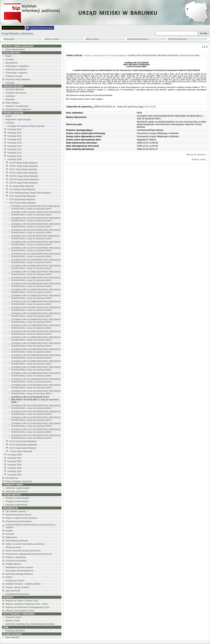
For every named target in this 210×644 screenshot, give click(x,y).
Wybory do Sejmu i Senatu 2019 (22, 601)
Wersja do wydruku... (197, 154)
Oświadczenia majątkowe (18, 109)
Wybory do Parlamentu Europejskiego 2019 (27, 607)
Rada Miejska (12, 103)
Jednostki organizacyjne (18, 488)
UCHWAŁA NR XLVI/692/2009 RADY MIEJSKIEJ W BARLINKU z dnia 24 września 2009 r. (36, 339)
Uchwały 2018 (15, 129)
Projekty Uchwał (14, 76)
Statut (8, 116)
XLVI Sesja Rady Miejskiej (22, 203)
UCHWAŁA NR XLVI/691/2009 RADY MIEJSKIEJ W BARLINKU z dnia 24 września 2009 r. (36, 333)
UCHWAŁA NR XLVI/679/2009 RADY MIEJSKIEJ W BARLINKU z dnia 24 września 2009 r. (36, 261)
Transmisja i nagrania (16, 73)
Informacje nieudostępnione (19, 571)
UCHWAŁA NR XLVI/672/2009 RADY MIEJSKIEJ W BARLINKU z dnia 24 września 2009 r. (36, 219)
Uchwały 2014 (15, 143)
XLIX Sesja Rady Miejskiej (23, 448)
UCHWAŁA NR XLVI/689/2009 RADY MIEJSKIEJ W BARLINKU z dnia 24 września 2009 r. (36, 321)
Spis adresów (12, 637)
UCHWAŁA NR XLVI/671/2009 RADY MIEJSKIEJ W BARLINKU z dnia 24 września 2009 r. (36, 213)
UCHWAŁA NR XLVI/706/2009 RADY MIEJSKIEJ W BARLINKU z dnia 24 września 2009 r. (36, 425)
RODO (9, 577)
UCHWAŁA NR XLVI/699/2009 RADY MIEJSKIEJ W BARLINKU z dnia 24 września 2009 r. (36, 380)
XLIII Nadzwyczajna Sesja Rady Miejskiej (30, 193)
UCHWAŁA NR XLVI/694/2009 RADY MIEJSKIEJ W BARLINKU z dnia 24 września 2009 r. (36, 351)
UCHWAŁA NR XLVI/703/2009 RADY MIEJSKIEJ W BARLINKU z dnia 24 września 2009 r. (36, 407)
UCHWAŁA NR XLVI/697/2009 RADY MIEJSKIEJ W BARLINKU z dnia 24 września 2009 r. (36, 368)
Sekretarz (10, 96)
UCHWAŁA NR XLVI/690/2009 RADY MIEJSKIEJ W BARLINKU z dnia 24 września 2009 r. (36, 327)
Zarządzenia (12, 478)
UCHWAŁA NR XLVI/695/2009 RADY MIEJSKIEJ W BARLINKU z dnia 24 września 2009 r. (36, 356)
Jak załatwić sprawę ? (16, 511)
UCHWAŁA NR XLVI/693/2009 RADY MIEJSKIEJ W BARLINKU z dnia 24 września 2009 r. (36, 345)
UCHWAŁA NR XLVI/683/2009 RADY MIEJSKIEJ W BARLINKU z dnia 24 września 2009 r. (36, 285)
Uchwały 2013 (15, 146)
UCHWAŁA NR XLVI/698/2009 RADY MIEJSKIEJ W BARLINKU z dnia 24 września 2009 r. (36, 374)
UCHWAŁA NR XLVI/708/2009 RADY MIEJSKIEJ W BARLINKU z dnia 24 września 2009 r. (36, 437)
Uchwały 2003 (15, 471)
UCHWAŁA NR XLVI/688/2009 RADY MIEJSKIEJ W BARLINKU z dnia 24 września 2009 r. (36, 315)
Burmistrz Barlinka (15, 89)
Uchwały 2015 (15, 139)
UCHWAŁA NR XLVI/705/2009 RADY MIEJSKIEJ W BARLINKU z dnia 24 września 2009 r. (36, 419)
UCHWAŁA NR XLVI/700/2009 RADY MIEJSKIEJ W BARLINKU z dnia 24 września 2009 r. (36, 386)
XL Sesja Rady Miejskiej (21, 186)
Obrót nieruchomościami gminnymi (23, 551)
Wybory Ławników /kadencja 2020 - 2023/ (27, 604)
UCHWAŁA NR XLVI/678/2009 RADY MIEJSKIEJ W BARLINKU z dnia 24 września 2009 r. (36, 255)
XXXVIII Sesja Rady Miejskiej (24, 179)
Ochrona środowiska (16, 561)
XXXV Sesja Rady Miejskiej (23, 169)
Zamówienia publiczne (17, 541)
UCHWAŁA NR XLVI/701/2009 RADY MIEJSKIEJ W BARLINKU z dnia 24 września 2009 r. (36, 392)
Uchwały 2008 (15, 455)
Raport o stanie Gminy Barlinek (21, 518)
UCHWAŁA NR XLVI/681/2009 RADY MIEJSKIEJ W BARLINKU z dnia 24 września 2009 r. (36, 273)
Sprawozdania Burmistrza (18, 515)
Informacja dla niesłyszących (42, 28)
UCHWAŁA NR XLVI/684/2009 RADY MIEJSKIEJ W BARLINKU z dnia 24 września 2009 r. (36, 291)
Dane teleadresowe (15, 49)
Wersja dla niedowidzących (13, 28)
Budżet (9, 531)
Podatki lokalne (13, 564)
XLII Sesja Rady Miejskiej (22, 189)
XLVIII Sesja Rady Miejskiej (23, 445)
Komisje (9, 59)
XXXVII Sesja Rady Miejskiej (24, 176)
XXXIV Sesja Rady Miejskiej (23, 166)
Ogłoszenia (11, 537)
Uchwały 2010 (15, 156)
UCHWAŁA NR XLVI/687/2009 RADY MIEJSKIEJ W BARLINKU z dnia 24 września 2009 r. (36, 309)
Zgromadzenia (13, 591)
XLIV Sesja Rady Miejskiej (23, 196)
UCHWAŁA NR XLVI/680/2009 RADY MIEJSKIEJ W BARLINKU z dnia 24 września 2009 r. (36, 267)
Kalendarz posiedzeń (16, 69)
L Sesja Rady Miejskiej (21, 451)
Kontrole (10, 534)
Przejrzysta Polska (15, 581)
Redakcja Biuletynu (15, 631)
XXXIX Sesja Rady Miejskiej (23, 183)
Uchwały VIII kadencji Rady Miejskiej (26, 126)
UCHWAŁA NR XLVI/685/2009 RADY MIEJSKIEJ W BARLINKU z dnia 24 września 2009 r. (36, 297)
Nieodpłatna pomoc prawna (19, 567)
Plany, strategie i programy (19, 481)
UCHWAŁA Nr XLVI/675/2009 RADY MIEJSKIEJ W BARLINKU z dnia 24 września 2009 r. (36, 237)
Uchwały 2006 (15, 465)
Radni (8, 56)
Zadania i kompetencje (17, 106)
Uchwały (10, 83)
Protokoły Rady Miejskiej (18, 79)
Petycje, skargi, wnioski (17, 587)
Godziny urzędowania (16, 505)
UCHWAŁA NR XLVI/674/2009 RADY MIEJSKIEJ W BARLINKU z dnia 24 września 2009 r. (36, 231)
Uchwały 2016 (15, 136)
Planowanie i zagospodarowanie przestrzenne (29, 554)
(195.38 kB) (136, 107)
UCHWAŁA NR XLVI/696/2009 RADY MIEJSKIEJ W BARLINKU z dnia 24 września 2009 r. (36, 362)
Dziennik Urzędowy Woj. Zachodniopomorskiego (30, 624)
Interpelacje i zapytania (17, 66)
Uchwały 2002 (15, 475)
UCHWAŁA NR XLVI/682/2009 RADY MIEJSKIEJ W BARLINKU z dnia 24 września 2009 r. (36, 279)
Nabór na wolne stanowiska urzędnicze (25, 544)
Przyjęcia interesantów (17, 501)
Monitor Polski (13, 621)
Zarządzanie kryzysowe (17, 594)
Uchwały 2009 (15, 159)
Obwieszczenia (13, 547)
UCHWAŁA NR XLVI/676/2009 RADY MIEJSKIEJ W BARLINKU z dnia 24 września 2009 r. (36, 243)
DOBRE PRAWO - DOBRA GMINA (23, 584)
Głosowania (11, 63)
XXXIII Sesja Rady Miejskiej (23, 163)
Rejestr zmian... (200, 159)
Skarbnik (10, 99)
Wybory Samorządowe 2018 (20, 611)
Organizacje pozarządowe (19, 521)
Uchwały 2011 (15, 153)
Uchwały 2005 (15, 461)
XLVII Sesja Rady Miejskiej (23, 441)
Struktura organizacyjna (17, 498)
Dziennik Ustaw (13, 617)
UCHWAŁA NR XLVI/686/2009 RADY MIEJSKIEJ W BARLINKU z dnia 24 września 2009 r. (36, 303)
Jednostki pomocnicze (17, 491)
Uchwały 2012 (15, 149)
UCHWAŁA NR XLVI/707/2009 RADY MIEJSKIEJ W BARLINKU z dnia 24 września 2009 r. (36, 431)
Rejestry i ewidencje (16, 557)
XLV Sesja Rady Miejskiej (22, 199)
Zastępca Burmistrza (16, 93)
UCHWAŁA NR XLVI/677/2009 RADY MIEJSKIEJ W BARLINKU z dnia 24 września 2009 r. (36, 249)
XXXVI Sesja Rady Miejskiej (23, 173)
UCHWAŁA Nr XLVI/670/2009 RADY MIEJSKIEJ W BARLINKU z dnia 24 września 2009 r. (36, 207)
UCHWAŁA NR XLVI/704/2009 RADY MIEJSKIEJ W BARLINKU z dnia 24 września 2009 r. (36, 413)
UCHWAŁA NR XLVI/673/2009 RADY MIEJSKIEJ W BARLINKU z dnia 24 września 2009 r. (36, 225)
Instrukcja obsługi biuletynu (19, 574)
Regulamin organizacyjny (18, 119)
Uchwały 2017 (15, 133)
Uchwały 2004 (15, 468)
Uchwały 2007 (15, 458)
